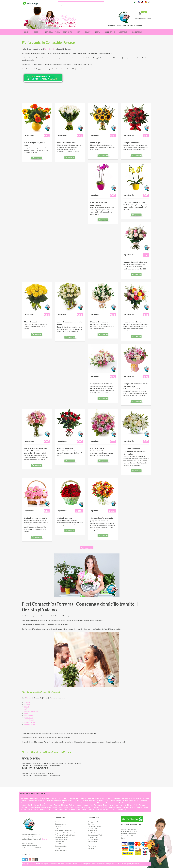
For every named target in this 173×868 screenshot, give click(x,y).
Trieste (42, 809)
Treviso (49, 809)
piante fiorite (29, 718)
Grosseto (38, 803)
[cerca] (81, 5)
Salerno (84, 807)
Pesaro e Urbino (120, 805)
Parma (111, 805)
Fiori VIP (58, 848)
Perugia (85, 805)
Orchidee (91, 848)
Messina (108, 803)
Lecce (71, 803)
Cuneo (65, 801)
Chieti (48, 801)
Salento (44, 839)
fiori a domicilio (50, 49)
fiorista (29, 698)
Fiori (79, 32)
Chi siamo (58, 822)
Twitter (23, 860)
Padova (72, 805)
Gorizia (30, 803)
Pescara (78, 805)
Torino (23, 809)
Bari (89, 798)
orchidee (27, 702)
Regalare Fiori (59, 842)
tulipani (27, 713)
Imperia (45, 803)
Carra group (91, 864)
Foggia (119, 801)
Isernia (52, 803)
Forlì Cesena (134, 801)
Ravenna (24, 807)
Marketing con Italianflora (63, 831)
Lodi (83, 803)
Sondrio (97, 807)
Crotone (59, 803)
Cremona (77, 801)
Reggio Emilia (46, 807)
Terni (36, 809)
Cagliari (24, 801)
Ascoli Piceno (57, 798)
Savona (126, 807)
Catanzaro (100, 801)
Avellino (83, 798)
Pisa (91, 805)
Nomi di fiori (59, 844)
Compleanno (110, 32)
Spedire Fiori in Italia (62, 837)
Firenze (125, 801)
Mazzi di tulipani (93, 839)
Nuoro (42, 805)
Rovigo (77, 807)
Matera (24, 805)
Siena (90, 807)
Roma (66, 807)
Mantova (122, 803)
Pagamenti (58, 826)
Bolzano (146, 798)
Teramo (139, 807)
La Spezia (104, 807)
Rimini (71, 807)
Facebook (27, 860)
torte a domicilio (30, 724)
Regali (98, 32)
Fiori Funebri (92, 833)
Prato (105, 805)
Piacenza (64, 805)
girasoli (27, 707)
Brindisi (132, 798)
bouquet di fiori (29, 722)
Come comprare (60, 824)
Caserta (41, 801)
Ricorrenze (124, 32)
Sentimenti (68, 32)
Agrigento (25, 798)
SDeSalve (136, 864)
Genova (24, 803)
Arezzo (72, 798)
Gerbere (91, 824)
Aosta (48, 798)
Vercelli (85, 809)
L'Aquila (66, 798)
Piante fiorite (92, 846)
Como (70, 801)
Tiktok (37, 860)
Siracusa (112, 807)
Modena (130, 803)
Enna (106, 801)
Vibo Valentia (121, 809)
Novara (36, 805)
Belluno (108, 798)
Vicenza (99, 809)
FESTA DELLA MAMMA (52, 32)
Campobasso (32, 801)
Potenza (142, 805)
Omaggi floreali (93, 822)
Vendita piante (93, 842)
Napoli (30, 805)
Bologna (125, 798)
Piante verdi (92, 844)
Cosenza (85, 801)
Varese (61, 809)
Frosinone (143, 801)
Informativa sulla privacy (106, 864)
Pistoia (130, 805)
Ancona (42, 798)
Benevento (116, 798)
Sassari (119, 807)
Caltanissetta (56, 801)
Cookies (118, 864)
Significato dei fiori (61, 850)
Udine (55, 809)
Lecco (65, 803)
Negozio (37, 32)
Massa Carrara (139, 803)
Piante (89, 32)
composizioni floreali (31, 711)
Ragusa (55, 807)
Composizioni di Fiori (95, 835)
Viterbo (112, 809)
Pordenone (98, 805)
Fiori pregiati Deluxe (95, 826)
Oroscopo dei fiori (61, 846)
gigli (26, 709)
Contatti (58, 828)
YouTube (30, 860)
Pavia (136, 805)
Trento (146, 807)
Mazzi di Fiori (92, 828)
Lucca (94, 803)
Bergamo (95, 798)
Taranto (132, 807)
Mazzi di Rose (93, 831)
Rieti (60, 807)
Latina (88, 803)
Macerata (101, 803)
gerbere (27, 704)
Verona (106, 809)
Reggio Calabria (34, 807)
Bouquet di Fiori (93, 837)
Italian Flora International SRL (70, 864)
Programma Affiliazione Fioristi (65, 835)
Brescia (139, 798)
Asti (78, 798)
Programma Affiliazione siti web (65, 833)
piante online (29, 715)
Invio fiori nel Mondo (62, 839)
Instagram (33, 860)
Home (27, 32)
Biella (102, 798)
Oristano (49, 805)
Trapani (30, 809)
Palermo (57, 805)
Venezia (92, 809)
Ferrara (112, 801)
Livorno (77, 803)
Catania (92, 801)
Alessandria (34, 798)
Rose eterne (137, 32)
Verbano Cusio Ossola (73, 809)
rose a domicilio (29, 720)
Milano (115, 803)
